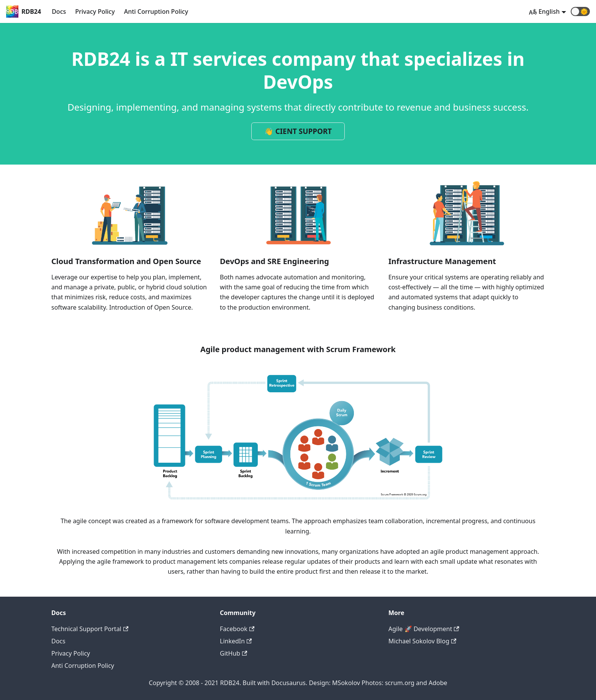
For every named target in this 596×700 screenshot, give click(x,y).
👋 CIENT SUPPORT (298, 131)
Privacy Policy (95, 11)
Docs (59, 11)
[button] (580, 11)
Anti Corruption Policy (156, 11)
